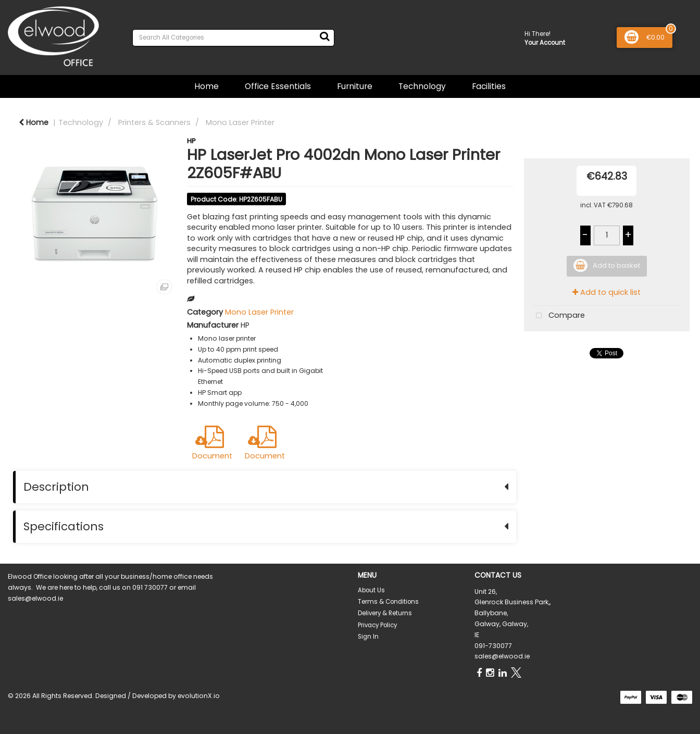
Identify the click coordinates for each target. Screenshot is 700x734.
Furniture (355, 86)
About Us (371, 590)
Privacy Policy (377, 625)
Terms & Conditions (388, 602)
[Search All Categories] (233, 38)
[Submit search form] (324, 36)
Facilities (489, 86)
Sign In (368, 637)
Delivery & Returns (385, 613)
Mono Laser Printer (240, 122)
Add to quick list (607, 292)
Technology (422, 86)
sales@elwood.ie (502, 656)
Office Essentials (278, 86)
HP (191, 141)
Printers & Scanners (154, 122)
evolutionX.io (199, 696)
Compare (558, 316)
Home (207, 86)
